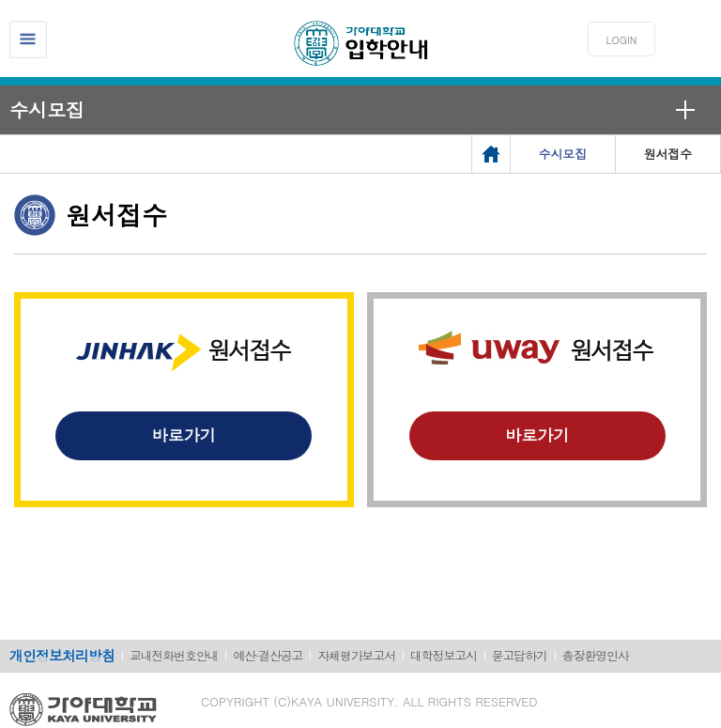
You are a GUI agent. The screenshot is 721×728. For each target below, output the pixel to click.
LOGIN (622, 40)
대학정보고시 (444, 655)
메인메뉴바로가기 (0, 0)
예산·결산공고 (268, 655)
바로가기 (184, 435)
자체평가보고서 (356, 655)
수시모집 (47, 109)
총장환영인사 (596, 655)
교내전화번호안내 (174, 655)
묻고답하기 (520, 655)
